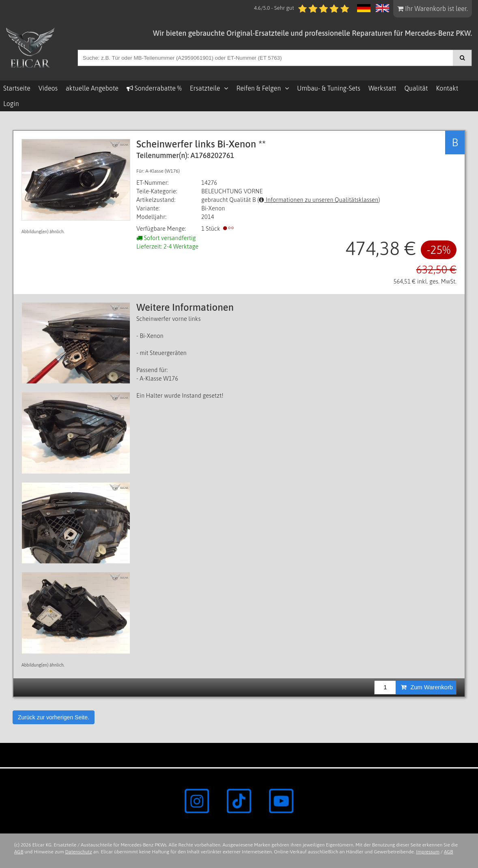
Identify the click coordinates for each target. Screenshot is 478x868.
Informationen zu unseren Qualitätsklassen (319, 200)
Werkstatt (382, 88)
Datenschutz (79, 852)
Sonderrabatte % (154, 88)
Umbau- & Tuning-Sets (329, 88)
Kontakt (447, 88)
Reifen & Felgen (258, 88)
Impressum (428, 852)
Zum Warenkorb (427, 687)
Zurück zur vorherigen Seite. (54, 717)
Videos (48, 88)
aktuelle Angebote (92, 88)
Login (11, 104)
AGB (19, 852)
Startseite (17, 88)
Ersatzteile (205, 88)
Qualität (416, 88)
